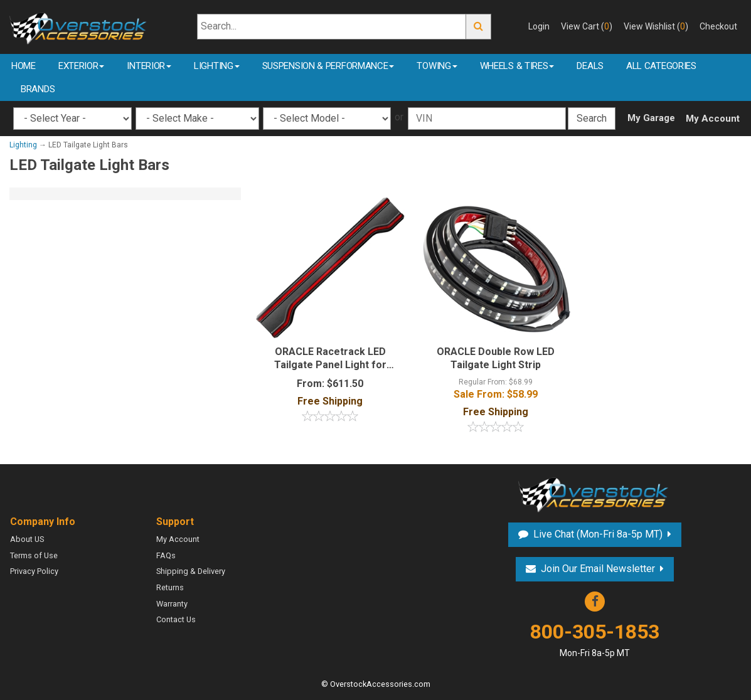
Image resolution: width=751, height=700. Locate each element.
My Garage (651, 118)
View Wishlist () (656, 26)
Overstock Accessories (595, 494)
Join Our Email (598, 569)
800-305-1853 (595, 639)
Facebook (595, 602)
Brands (38, 89)
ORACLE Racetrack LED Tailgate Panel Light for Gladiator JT (330, 359)
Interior (149, 66)
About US (27, 539)
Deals (590, 66)
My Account (713, 119)
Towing (437, 66)
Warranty (172, 604)
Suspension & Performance (328, 66)
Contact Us (176, 619)
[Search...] (332, 27)
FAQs (166, 555)
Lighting (217, 66)
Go (479, 27)
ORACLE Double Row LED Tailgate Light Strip (496, 358)
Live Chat (598, 534)
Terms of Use (34, 555)
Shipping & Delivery (191, 571)
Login (539, 26)
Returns (170, 587)
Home (24, 66)
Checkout (718, 26)
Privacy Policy (34, 571)
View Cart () (587, 26)
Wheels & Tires (517, 66)
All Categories (661, 66)
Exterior (82, 66)
